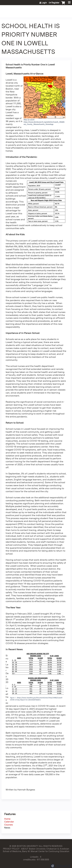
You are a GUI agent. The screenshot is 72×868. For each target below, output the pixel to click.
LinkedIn (34, 857)
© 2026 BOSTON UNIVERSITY (24, 846)
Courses (9, 825)
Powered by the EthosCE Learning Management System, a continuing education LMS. (61, 866)
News (7, 828)
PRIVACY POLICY (11, 849)
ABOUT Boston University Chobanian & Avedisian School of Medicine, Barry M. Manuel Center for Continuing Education (36, 850)
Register (55, 3)
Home (7, 819)
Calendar (9, 822)
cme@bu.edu (29, 860)
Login (44, 3)
